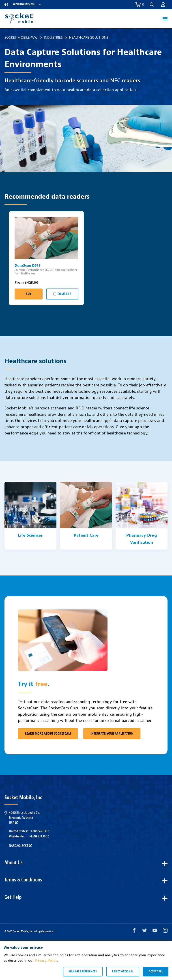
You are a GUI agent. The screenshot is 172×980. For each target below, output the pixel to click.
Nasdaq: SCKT (20, 846)
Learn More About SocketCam (48, 734)
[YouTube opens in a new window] (155, 931)
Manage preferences (83, 972)
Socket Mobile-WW (21, 38)
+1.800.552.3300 (39, 831)
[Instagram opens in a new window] (165, 931)
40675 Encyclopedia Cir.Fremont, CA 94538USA (24, 818)
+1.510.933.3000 (39, 836)
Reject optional (123, 972)
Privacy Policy (46, 961)
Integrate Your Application (112, 734)
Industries (53, 38)
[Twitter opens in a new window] (145, 931)
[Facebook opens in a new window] (134, 931)
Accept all (156, 972)
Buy (28, 294)
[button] (152, 5)
